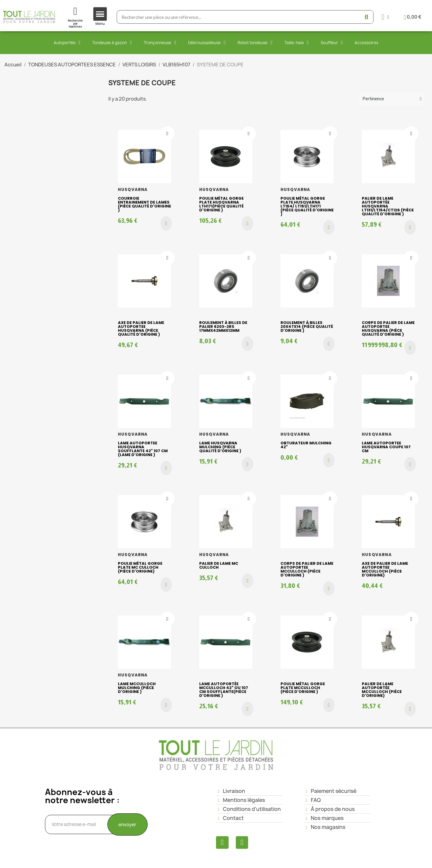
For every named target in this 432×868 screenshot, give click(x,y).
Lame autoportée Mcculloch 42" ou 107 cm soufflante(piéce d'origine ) (224, 690)
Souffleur (332, 43)
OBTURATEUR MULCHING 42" (306, 445)
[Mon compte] (385, 17)
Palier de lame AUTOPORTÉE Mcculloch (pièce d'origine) (382, 690)
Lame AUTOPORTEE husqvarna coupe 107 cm (386, 447)
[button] (166, 223)
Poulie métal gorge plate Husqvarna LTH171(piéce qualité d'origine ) (221, 204)
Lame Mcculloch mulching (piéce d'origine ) (137, 688)
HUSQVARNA (133, 190)
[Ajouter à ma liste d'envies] (167, 134)
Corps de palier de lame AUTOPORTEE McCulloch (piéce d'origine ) (307, 569)
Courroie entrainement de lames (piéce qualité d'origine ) (144, 204)
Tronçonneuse (160, 43)
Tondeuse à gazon (112, 43)
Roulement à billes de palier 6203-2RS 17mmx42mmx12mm (223, 327)
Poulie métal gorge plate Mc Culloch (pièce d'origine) (140, 567)
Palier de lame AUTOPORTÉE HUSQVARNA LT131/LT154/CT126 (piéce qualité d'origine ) (388, 206)
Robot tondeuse (255, 43)
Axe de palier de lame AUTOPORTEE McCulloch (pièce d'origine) (385, 569)
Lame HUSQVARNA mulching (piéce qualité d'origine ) (220, 447)
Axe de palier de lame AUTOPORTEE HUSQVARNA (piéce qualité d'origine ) (141, 328)
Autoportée (67, 43)
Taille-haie (297, 43)
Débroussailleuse (207, 43)
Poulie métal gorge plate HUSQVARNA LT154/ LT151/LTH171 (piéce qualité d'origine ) (307, 206)
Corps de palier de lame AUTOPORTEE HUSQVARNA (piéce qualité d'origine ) (388, 328)
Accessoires (366, 43)
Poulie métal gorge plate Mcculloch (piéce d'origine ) (303, 688)
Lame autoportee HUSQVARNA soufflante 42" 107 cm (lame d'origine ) (143, 449)
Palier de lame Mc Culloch (219, 565)
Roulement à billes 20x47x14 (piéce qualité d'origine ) (307, 327)
